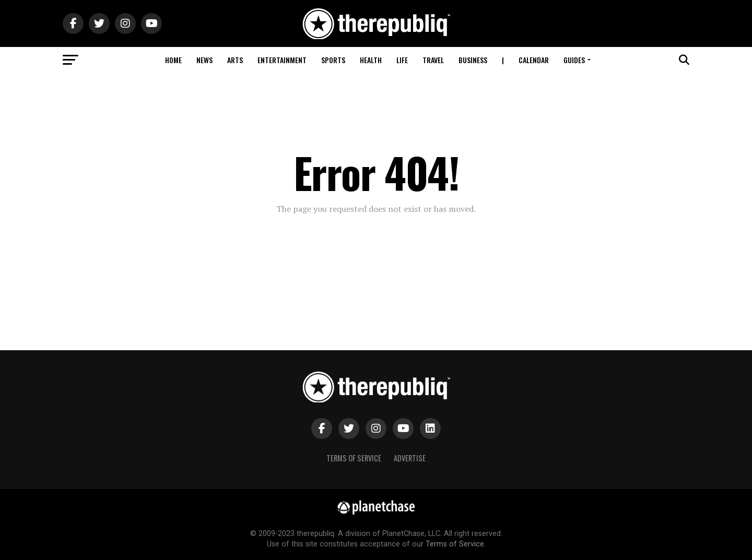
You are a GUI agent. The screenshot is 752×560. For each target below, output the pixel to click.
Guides (574, 60)
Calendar (534, 60)
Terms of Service (354, 458)
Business (473, 60)
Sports (333, 60)
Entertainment (282, 60)
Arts (235, 60)
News (204, 60)
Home (173, 60)
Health (371, 60)
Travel (433, 60)
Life (402, 60)
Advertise (410, 458)
